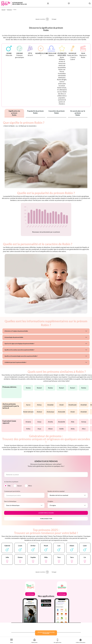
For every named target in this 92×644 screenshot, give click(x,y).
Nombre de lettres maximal (56, 491)
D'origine (50, 501)
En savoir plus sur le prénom (78, 113)
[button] (11, 640)
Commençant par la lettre (12, 491)
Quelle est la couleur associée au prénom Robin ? (19, 350)
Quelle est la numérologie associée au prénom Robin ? (21, 356)
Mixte (30, 486)
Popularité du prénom (35, 112)
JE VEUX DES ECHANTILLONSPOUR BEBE (46, 633)
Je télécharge (30, 594)
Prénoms (9, 10)
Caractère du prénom (57, 112)
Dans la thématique (10, 501)
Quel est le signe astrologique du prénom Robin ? (19, 344)
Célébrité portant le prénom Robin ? (15, 362)
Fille (9, 486)
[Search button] (90, 3)
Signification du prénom (14, 113)
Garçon (19, 486)
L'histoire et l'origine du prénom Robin (16, 331)
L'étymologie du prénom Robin (14, 337)
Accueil (3, 10)
